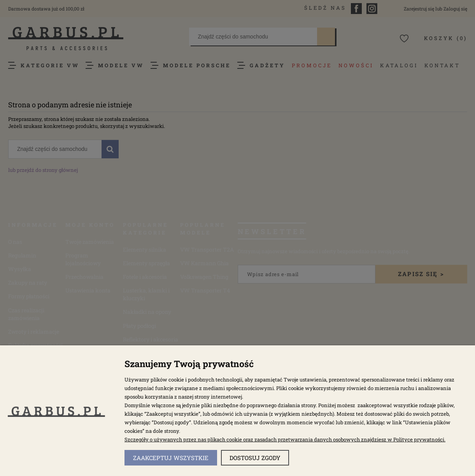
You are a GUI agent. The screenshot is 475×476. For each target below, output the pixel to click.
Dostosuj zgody (255, 458)
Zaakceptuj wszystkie (171, 458)
